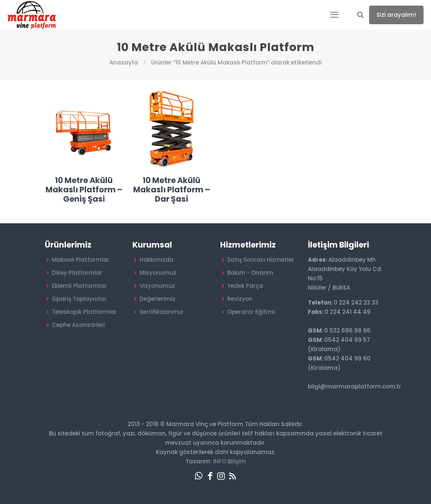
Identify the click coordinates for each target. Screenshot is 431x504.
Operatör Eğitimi (251, 312)
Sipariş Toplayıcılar (79, 299)
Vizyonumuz (157, 286)
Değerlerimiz (157, 299)
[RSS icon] (232, 476)
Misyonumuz (158, 273)
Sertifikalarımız (161, 312)
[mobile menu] (334, 15)
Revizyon (240, 299)
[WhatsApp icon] (199, 476)
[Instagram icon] (221, 476)
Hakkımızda (157, 260)
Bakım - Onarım (250, 273)
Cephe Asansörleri (78, 325)
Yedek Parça (245, 286)
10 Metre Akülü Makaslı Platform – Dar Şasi (172, 190)
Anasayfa (124, 62)
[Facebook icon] (210, 476)
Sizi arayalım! (396, 15)
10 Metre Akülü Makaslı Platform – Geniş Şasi (84, 190)
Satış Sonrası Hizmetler (261, 260)
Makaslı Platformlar (81, 260)
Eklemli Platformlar (79, 286)
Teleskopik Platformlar (84, 312)
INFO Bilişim (229, 461)
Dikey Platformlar (77, 273)
